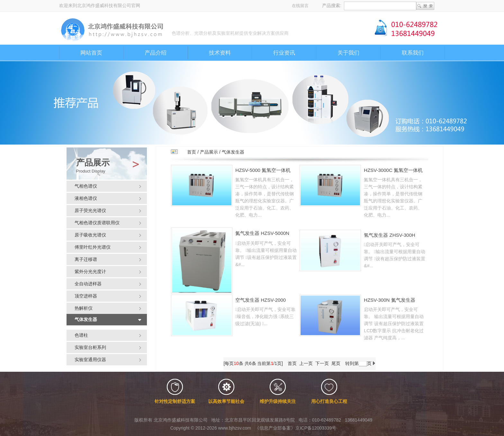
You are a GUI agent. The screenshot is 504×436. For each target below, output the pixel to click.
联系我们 (413, 53)
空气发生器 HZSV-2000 (261, 300)
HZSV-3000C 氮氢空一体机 (393, 170)
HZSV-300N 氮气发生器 (389, 300)
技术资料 (220, 53)
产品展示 (209, 152)
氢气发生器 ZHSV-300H (389, 235)
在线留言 (300, 6)
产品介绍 (156, 53)
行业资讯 (284, 53)
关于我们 (348, 53)
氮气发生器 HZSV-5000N (262, 233)
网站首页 (91, 53)
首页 (192, 152)
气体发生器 (233, 152)
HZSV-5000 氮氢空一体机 (263, 170)
